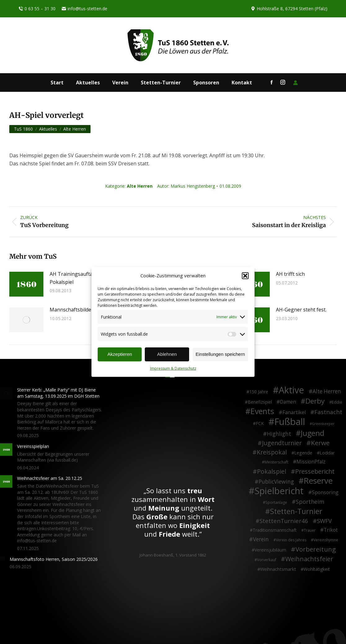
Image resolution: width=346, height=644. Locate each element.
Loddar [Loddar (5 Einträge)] (327, 453)
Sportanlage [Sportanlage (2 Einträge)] (276, 502)
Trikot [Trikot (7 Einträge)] (331, 530)
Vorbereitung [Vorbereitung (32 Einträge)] (316, 549)
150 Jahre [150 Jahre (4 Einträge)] (259, 392)
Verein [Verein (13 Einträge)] (261, 539)
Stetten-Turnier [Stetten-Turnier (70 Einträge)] (296, 512)
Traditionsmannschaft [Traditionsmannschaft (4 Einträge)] (275, 530)
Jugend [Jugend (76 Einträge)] (313, 433)
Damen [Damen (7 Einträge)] (288, 402)
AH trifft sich (290, 274)
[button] (245, 276)
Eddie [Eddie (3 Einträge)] (337, 402)
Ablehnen (167, 354)
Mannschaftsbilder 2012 (78, 310)
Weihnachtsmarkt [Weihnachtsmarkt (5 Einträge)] (278, 569)
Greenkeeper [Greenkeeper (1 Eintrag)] (323, 424)
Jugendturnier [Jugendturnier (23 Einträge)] (282, 443)
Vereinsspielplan (33, 446)
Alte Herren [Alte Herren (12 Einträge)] (327, 391)
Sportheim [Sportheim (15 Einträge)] (310, 502)
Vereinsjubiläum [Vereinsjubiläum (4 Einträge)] (270, 550)
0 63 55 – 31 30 (37, 9)
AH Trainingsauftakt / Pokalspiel (75, 278)
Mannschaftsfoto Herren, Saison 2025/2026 (54, 559)
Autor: (186, 186)
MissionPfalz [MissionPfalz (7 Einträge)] (311, 462)
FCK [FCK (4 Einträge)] (260, 423)
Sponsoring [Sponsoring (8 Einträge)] (325, 493)
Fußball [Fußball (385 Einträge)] (290, 422)
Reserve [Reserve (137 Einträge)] (318, 481)
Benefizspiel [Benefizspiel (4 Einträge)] (260, 402)
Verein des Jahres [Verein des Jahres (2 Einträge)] (291, 540)
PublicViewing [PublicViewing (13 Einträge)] (276, 482)
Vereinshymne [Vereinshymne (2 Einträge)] (326, 540)
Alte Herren (140, 186)
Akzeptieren (120, 354)
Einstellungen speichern (220, 354)
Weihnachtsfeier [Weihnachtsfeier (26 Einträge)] (309, 559)
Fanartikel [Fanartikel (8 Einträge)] (294, 413)
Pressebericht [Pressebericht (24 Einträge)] (315, 472)
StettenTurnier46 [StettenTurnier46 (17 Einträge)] (284, 521)
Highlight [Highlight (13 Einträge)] (279, 434)
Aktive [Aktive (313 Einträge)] (291, 390)
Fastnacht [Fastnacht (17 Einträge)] (328, 412)
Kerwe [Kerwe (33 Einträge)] (320, 443)
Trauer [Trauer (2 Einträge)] (310, 530)
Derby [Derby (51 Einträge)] (315, 401)
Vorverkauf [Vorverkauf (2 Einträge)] (267, 560)
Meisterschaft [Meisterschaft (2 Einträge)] (276, 462)
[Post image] (26, 284)
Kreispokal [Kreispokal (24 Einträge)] (272, 452)
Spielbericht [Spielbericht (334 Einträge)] (279, 491)
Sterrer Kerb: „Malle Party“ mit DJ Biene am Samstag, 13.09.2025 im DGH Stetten (58, 393)
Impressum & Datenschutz (173, 368)
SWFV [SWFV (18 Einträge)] (324, 521)
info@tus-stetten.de (84, 9)
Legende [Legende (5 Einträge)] (303, 453)
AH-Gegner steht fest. (301, 310)
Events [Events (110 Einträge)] (262, 411)
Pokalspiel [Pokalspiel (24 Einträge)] (272, 472)
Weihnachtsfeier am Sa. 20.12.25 (50, 478)
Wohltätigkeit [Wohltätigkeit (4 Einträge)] (317, 569)
